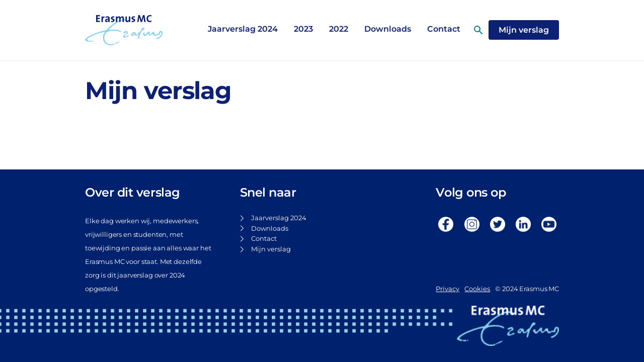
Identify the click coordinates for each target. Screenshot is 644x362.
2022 (339, 29)
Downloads (388, 29)
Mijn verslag (271, 249)
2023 (303, 29)
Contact (264, 239)
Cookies (477, 289)
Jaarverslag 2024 (243, 29)
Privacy (448, 289)
